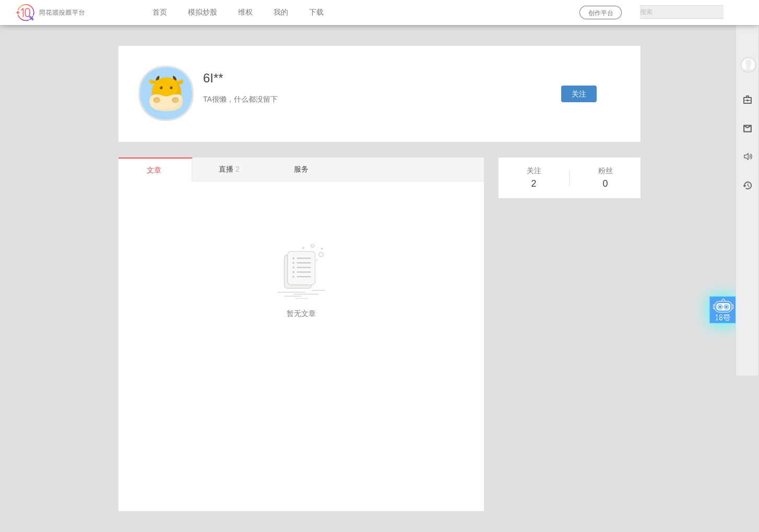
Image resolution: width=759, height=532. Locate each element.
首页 (160, 12)
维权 (245, 12)
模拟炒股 (203, 12)
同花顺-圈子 (71, 13)
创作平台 (601, 13)
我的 (281, 12)
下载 (316, 12)
